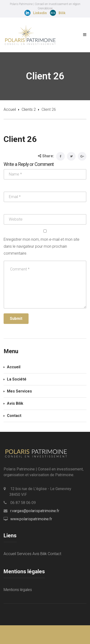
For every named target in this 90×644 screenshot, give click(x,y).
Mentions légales (18, 590)
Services (24, 554)
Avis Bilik (15, 403)
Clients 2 (29, 109)
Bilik (62, 13)
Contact (14, 416)
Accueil (10, 109)
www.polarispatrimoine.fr (31, 519)
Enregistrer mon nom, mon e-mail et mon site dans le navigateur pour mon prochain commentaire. (42, 246)
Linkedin (40, 13)
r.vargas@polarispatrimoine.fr (35, 511)
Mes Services (19, 391)
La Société (17, 379)
